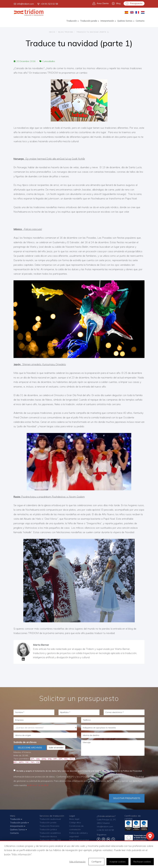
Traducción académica (50, 833)
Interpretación (108, 21)
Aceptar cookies (117, 862)
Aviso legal (74, 819)
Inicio (52, 32)
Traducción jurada (90, 21)
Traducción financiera (49, 826)
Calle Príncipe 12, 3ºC (106, 820)
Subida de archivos (25, 742)
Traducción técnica (48, 836)
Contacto (140, 21)
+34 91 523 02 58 (48, 4)
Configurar (96, 862)
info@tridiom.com (24, 4)
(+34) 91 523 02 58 (105, 830)
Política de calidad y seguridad (78, 835)
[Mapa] (150, 836)
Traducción (73, 21)
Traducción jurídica (48, 829)
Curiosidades (49, 61)
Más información (77, 862)
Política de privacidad (38, 785)
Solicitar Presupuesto (127, 798)
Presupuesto (134, 3)
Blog (116, 3)
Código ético (75, 823)
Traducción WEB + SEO (50, 840)
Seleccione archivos (30, 748)
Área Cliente (101, 3)
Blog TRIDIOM (66, 32)
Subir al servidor (56, 748)
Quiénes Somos (126, 21)
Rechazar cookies (142, 862)
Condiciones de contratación (76, 828)
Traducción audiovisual (50, 819)
